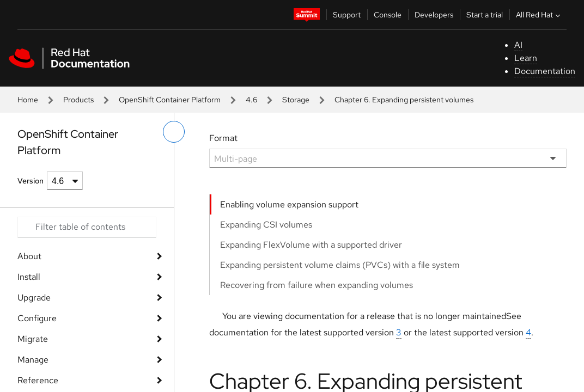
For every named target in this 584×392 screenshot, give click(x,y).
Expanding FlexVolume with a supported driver (311, 245)
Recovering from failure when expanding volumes (317, 285)
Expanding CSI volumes (266, 225)
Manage (33, 360)
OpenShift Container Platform (170, 100)
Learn (526, 58)
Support (347, 15)
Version (31, 181)
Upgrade (34, 298)
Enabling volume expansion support (289, 204)
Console (388, 15)
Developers (434, 15)
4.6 (251, 100)
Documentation (545, 71)
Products (78, 100)
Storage (296, 100)
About (29, 256)
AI (518, 45)
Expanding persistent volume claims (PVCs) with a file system (340, 265)
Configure (37, 318)
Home (28, 100)
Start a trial (485, 15)
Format (223, 138)
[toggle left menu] (174, 132)
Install (29, 277)
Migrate (33, 339)
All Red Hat (539, 15)
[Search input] (87, 227)
